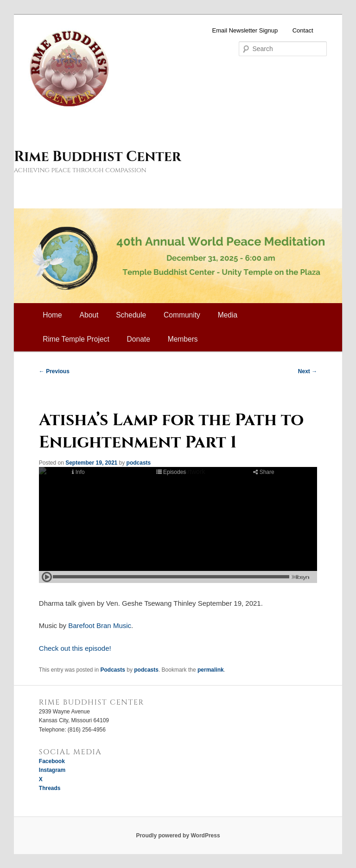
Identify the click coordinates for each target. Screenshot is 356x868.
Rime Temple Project (76, 339)
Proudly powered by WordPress (178, 836)
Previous (54, 371)
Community (182, 315)
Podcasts (113, 670)
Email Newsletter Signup (245, 30)
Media (228, 315)
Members (183, 339)
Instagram (52, 770)
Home (52, 315)
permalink (211, 670)
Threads (50, 788)
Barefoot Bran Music (100, 625)
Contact (303, 30)
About (89, 315)
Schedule (131, 315)
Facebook (52, 761)
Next (308, 371)
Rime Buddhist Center (97, 157)
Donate (139, 339)
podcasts (139, 463)
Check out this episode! (75, 648)
